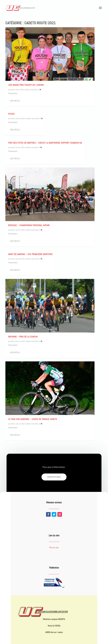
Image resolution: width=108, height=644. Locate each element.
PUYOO (11, 114)
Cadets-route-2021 (31, 90)
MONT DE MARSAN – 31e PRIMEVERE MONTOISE (30, 254)
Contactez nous (54, 477)
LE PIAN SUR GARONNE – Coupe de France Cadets (33, 419)
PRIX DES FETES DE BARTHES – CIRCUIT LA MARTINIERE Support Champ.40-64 (45, 143)
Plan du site (54, 547)
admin (13, 90)
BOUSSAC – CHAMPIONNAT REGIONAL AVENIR (29, 225)
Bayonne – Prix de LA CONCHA (23, 337)
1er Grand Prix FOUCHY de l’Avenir (26, 85)
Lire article (15, 101)
